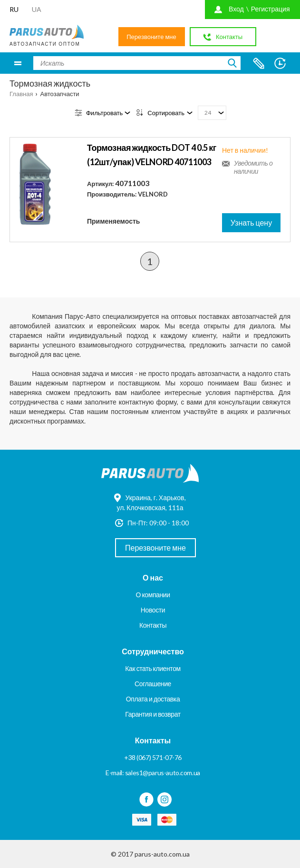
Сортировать (166, 113)
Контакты (153, 625)
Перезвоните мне (151, 37)
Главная (21, 94)
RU (14, 9)
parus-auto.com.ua (162, 854)
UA (37, 9)
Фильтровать (104, 113)
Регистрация (271, 9)
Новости (153, 610)
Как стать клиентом (153, 668)
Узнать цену (251, 222)
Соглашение (153, 684)
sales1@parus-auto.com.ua (163, 773)
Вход (236, 9)
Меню (18, 63)
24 (208, 113)
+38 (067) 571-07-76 (153, 757)
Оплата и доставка (153, 699)
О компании (153, 595)
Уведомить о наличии (253, 167)
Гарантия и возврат (153, 714)
